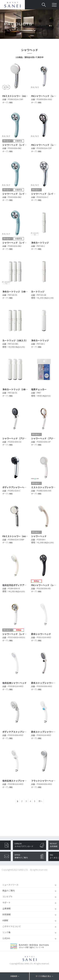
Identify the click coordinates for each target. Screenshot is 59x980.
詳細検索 (14, 976)
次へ (40, 801)
